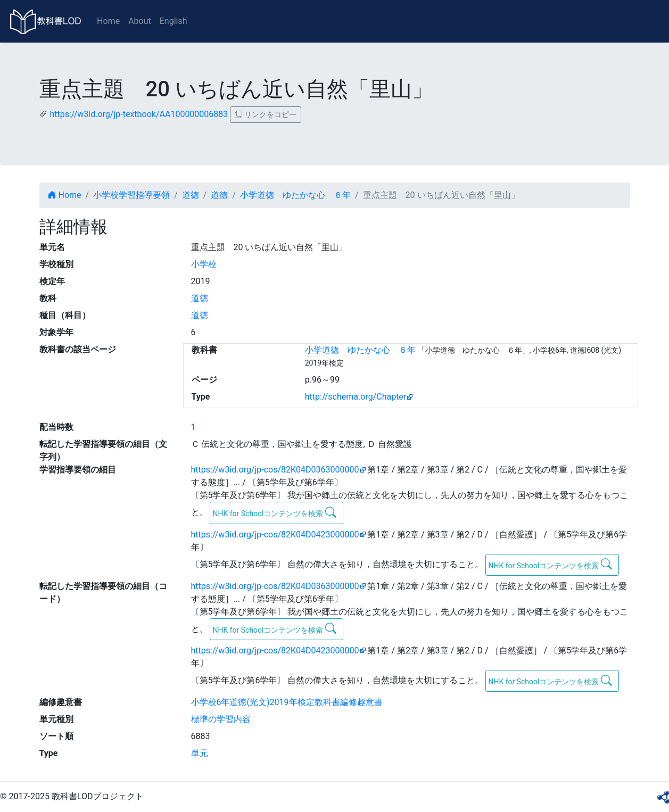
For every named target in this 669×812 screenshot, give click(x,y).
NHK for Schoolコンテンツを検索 (274, 512)
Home (108, 21)
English (174, 21)
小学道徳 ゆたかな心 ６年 (295, 195)
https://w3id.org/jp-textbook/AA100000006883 (139, 114)
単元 (200, 753)
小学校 (204, 264)
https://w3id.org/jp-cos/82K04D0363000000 (275, 470)
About (140, 21)
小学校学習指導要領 (131, 195)
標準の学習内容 (221, 719)
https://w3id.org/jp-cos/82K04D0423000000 (275, 535)
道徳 (191, 195)
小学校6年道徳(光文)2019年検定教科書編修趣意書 (287, 702)
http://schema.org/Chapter (356, 397)
